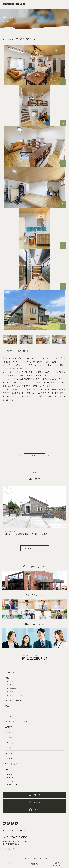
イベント (12, 864)
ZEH (7, 769)
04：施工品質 (12, 692)
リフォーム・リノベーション (17, 721)
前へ (20, 456)
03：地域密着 (12, 688)
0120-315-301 (15, 837)
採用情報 (10, 781)
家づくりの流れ (12, 764)
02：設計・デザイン (14, 685)
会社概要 (9, 774)
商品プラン (10, 706)
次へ (49, 456)
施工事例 (9, 737)
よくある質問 (11, 758)
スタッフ (10, 778)
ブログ (8, 748)
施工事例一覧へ (35, 456)
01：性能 (10, 681)
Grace (9, 716)
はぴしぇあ (12, 785)
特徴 (7, 678)
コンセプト (10, 673)
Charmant (10, 713)
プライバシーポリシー (11, 849)
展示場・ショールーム (14, 700)
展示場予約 (35, 864)
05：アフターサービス (15, 695)
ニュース (9, 753)
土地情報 (9, 727)
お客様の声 (10, 743)
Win (8, 709)
